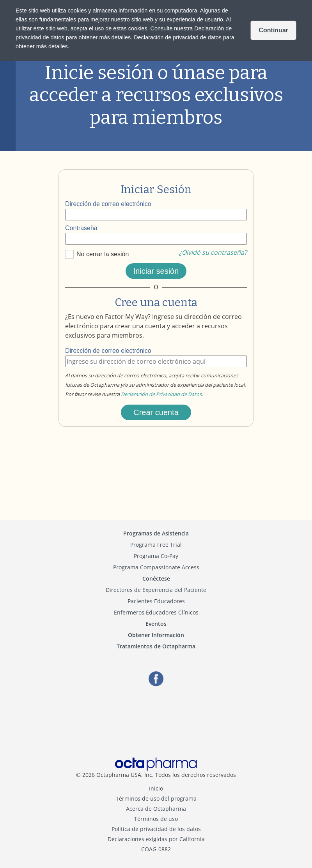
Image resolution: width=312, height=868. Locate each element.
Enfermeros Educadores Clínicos (156, 612)
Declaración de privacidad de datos (178, 37)
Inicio (156, 788)
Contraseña (81, 228)
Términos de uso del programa (156, 798)
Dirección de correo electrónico (108, 204)
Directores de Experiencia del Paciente (156, 590)
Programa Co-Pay (156, 556)
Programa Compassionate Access (156, 567)
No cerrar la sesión (103, 254)
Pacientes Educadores (156, 601)
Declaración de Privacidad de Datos (161, 394)
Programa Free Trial (156, 545)
